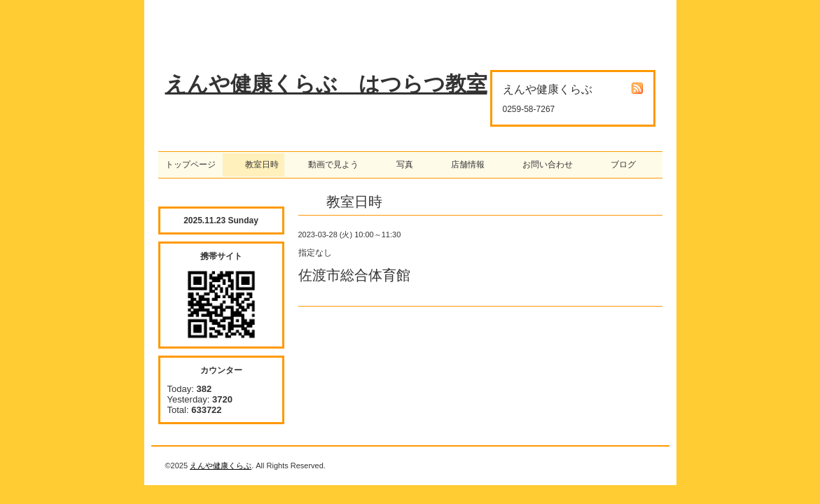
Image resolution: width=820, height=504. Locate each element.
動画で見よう (329, 164)
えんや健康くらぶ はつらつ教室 (326, 84)
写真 (401, 164)
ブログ (619, 164)
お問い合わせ (543, 164)
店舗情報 (464, 164)
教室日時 (253, 164)
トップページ (190, 164)
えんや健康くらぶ (221, 465)
